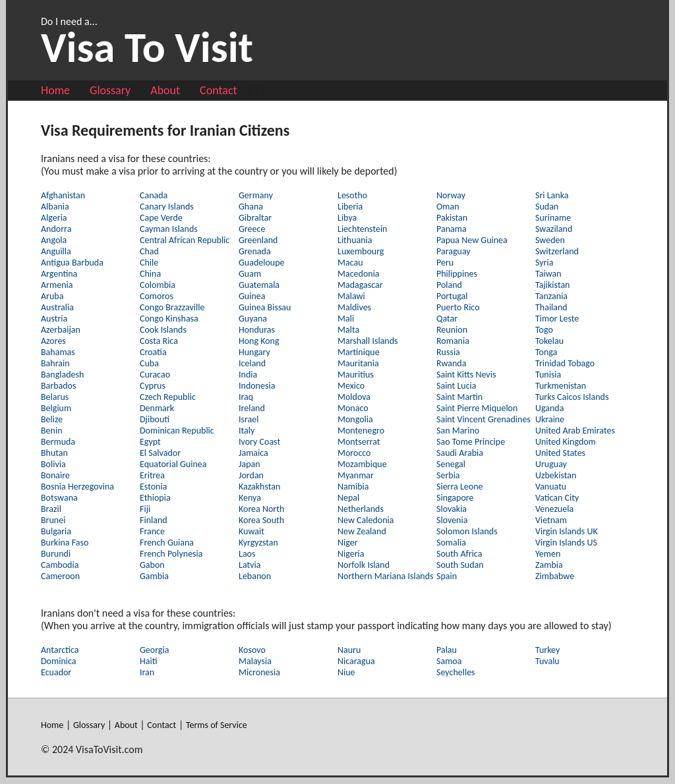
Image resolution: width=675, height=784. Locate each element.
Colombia (158, 285)
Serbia (448, 475)
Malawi (351, 296)
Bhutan (54, 453)
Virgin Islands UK (567, 531)
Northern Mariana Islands (386, 576)
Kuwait (251, 531)
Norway (451, 195)
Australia (57, 307)
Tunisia (548, 375)
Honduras (257, 330)
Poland (449, 285)
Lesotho (352, 195)
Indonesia (257, 386)
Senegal (451, 464)
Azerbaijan (61, 330)
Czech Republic (168, 397)
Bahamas (58, 352)
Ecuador (56, 672)
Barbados (58, 386)
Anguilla (56, 251)
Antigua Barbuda (72, 263)
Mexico (351, 386)
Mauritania (358, 363)
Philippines (457, 274)
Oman (448, 207)
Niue (346, 672)
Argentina (59, 274)
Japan (249, 464)
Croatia (153, 352)
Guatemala (259, 285)
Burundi (56, 554)
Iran (147, 672)
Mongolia (355, 419)
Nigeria (351, 554)
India (248, 375)
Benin (52, 431)
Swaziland (554, 229)
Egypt (150, 442)
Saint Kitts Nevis (466, 375)
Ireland (252, 408)
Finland (154, 520)
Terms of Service (217, 725)
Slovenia (452, 520)
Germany (256, 195)
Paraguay (454, 251)
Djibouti (155, 419)
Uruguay (551, 464)
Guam (250, 274)
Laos (247, 554)
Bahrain (55, 363)
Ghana (251, 207)
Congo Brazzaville (172, 307)
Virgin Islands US (566, 543)
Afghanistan (63, 195)
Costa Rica (159, 341)
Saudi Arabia (460, 453)
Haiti (148, 661)
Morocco (354, 453)
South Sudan (460, 565)
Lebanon (255, 576)
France (152, 531)
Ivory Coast (259, 442)
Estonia (153, 487)
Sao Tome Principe (471, 442)
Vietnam (551, 520)
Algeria (54, 218)
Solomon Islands (467, 531)
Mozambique (362, 464)
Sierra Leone (460, 487)
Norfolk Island (364, 565)
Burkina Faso (65, 543)
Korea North (261, 509)
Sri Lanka (552, 195)
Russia (448, 352)
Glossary (110, 90)
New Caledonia (366, 520)
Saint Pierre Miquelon (477, 408)
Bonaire (55, 475)
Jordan (251, 475)
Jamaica (253, 453)
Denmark (157, 408)
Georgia (154, 650)
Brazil (51, 509)
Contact (218, 90)
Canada (154, 195)
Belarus (55, 397)
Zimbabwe (555, 576)
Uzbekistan (556, 475)
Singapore (455, 498)
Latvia (249, 565)
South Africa (459, 554)
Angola (54, 240)
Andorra (56, 229)
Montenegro (361, 431)
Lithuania (355, 240)
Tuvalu (547, 661)
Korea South (261, 520)
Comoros (157, 296)
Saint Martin (459, 397)
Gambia (154, 576)
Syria (544, 263)
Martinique (359, 352)
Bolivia (53, 464)
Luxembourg (361, 251)
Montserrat (359, 442)
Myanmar (356, 475)
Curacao (155, 375)
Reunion (452, 330)
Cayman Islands (169, 229)
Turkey (547, 650)
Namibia (353, 487)
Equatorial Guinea (173, 464)
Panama (452, 229)
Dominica (58, 661)
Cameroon (60, 576)
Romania (453, 341)
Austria (54, 319)
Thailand (551, 307)
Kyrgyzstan (258, 543)
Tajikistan (552, 285)
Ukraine (550, 419)
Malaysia (255, 661)
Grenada (255, 251)
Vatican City (557, 498)
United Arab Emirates (575, 431)
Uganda (549, 408)
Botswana (59, 498)
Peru (445, 263)
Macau (350, 263)
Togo (544, 330)
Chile (149, 263)
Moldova (354, 397)
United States (560, 453)
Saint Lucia (456, 386)
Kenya (250, 498)
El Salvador (160, 453)
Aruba (52, 296)
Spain (447, 576)
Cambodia (60, 565)
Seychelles (456, 672)
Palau (447, 650)
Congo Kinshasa (169, 319)
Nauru (349, 650)
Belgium (56, 408)
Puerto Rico (458, 307)
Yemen (548, 554)
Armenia (57, 285)
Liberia (350, 207)
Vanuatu (551, 487)
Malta (348, 330)
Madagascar (360, 285)
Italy (247, 431)
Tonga (546, 352)
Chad (149, 251)
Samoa (449, 661)
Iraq (246, 397)
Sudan (547, 207)
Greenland (258, 240)
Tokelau (549, 341)
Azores (53, 341)
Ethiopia (155, 498)
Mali (346, 319)
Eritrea (152, 475)
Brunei (53, 520)
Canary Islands (167, 207)
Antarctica (60, 650)
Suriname (553, 218)
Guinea (252, 296)
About (165, 90)
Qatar (447, 319)
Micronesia (259, 672)
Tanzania (551, 296)
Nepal (348, 498)
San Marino (458, 431)
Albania (55, 207)
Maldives (354, 307)
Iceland (252, 363)
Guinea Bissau (265, 307)
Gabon (152, 565)
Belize (52, 419)
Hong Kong (259, 341)
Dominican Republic (177, 431)
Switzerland (557, 251)
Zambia (549, 565)
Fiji (145, 509)
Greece (252, 229)
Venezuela (554, 509)
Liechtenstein (362, 229)
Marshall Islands (368, 341)
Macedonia (359, 274)
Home (55, 90)
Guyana (253, 319)
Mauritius (356, 375)
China (150, 274)
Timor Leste (557, 319)
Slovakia (452, 509)
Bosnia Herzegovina (77, 487)
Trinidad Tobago (565, 363)
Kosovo (252, 650)
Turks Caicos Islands (572, 397)
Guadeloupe (262, 263)
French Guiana (167, 543)
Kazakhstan (259, 487)
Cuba (149, 363)
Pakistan (452, 218)
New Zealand (362, 531)
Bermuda (58, 442)
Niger (348, 543)
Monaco (353, 408)
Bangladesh (62, 375)
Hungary (254, 352)
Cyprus (153, 386)
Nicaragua (356, 661)
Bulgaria (56, 531)
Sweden (550, 240)
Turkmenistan (561, 386)
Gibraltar (255, 218)
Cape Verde (161, 218)
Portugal (452, 296)
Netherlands (361, 509)
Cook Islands (163, 330)
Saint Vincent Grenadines (484, 419)
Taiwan (548, 274)
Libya (347, 218)
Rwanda (451, 363)
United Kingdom (566, 442)
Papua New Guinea (472, 240)
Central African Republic (185, 240)
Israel (249, 419)
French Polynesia (171, 554)
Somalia (451, 543)
